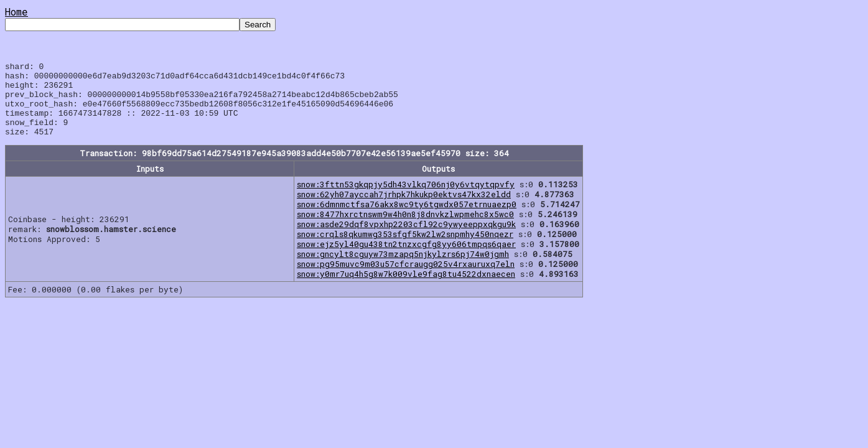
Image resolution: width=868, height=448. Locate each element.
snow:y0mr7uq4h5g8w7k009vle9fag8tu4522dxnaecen (406, 289)
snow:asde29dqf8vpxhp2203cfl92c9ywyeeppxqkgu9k (406, 239)
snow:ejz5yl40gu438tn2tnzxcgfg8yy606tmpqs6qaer (406, 259)
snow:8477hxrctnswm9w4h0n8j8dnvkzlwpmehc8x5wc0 (405, 229)
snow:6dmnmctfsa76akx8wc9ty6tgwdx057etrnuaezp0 (407, 219)
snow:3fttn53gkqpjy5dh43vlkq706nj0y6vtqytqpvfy (406, 199)
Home (16, 12)
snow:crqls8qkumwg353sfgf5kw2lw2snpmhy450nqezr (405, 249)
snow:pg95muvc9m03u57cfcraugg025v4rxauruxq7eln (406, 279)
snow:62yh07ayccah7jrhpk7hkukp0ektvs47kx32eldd (404, 209)
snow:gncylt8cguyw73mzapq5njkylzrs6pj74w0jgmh (403, 269)
